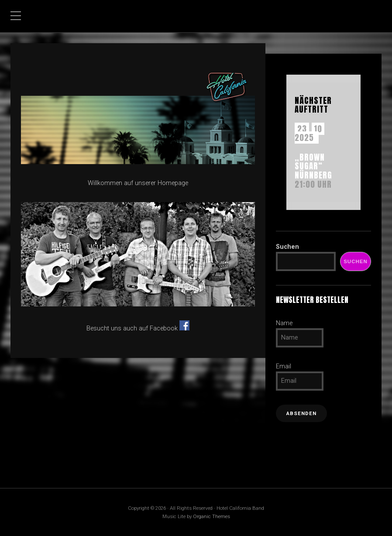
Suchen (287, 247)
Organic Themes (211, 516)
